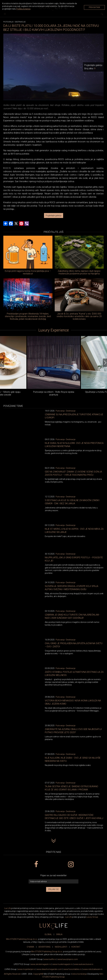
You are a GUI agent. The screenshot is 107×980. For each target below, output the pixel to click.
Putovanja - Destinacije (66, 411)
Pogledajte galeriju (54, 215)
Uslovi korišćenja (79, 974)
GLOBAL (48, 934)
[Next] (105, 363)
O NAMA (30, 947)
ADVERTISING (44, 947)
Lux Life (8, 908)
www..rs (50, 959)
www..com (68, 959)
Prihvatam (94, 7)
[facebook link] (36, 864)
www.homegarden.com (49, 969)
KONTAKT (76, 947)
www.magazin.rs (41, 964)
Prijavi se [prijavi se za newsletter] (53, 889)
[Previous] (2, 363)
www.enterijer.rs (27, 969)
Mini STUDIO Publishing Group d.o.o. (22, 939)
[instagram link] (71, 864)
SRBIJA (59, 934)
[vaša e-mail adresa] (54, 882)
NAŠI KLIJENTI (61, 947)
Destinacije (20, 22)
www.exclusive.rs (84, 964)
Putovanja (8, 22)
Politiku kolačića (23, 9)
